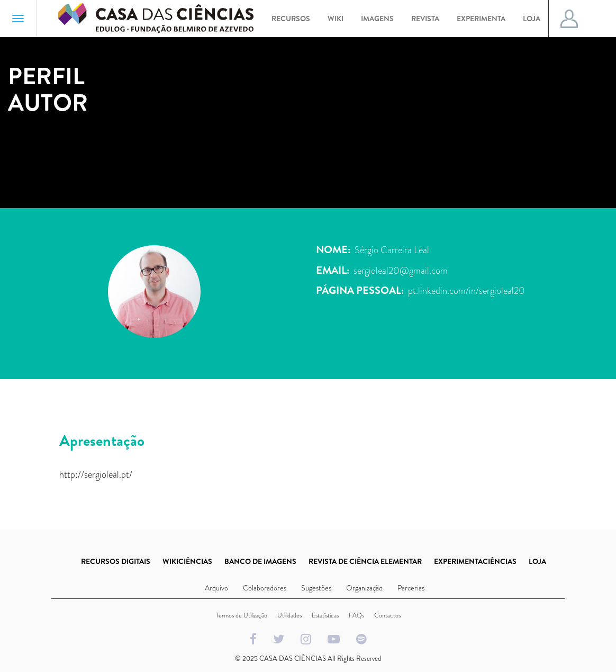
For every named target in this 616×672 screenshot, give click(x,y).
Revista (425, 19)
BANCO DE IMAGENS (260, 561)
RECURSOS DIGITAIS (116, 561)
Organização (364, 588)
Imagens (377, 19)
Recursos (291, 19)
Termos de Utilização (242, 615)
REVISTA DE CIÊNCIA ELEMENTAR (365, 561)
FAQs (356, 615)
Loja (532, 19)
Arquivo (216, 588)
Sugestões (316, 588)
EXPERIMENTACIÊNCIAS (475, 561)
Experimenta (481, 19)
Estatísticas (325, 615)
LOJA (537, 561)
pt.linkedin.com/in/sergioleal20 (466, 291)
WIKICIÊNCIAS (187, 561)
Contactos (387, 615)
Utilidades (289, 615)
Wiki (336, 19)
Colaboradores (265, 588)
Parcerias (411, 588)
